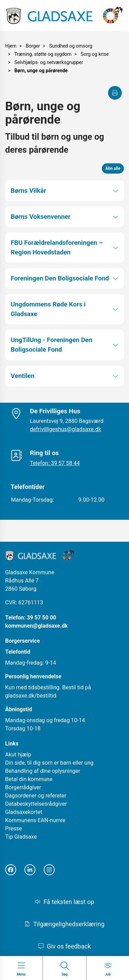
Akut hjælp (18, 755)
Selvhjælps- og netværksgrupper (49, 62)
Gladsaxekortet (24, 812)
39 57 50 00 (41, 618)
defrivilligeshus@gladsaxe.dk (66, 429)
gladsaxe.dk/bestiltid (31, 696)
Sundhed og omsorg (71, 46)
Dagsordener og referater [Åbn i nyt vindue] (36, 796)
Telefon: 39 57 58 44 (55, 463)
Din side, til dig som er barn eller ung (49, 763)
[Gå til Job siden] (108, 969)
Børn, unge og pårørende (41, 71)
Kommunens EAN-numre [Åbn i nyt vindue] (35, 820)
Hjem (11, 46)
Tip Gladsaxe (21, 837)
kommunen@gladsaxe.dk (36, 626)
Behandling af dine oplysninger (43, 771)
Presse (14, 828)
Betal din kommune (29, 779)
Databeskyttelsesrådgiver (36, 804)
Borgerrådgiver (23, 787)
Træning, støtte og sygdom (43, 54)
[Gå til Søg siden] (65, 969)
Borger (33, 46)
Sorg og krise (95, 54)
